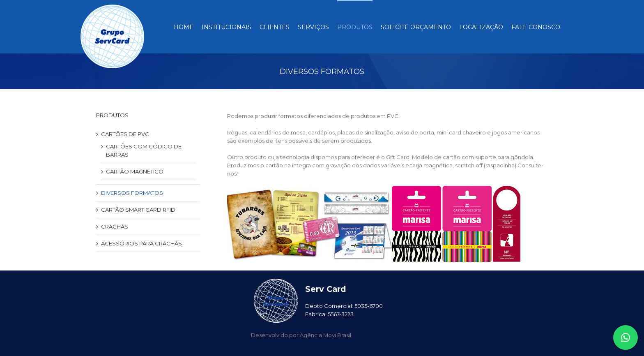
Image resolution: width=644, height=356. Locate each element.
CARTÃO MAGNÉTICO (135, 171)
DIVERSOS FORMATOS (132, 193)
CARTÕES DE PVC (125, 134)
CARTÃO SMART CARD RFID (138, 210)
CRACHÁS (115, 227)
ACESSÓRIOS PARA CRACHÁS (141, 243)
